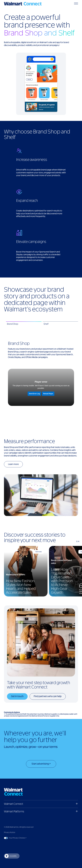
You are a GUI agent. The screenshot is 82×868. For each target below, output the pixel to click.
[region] (41, 571)
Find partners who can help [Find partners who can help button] (48, 696)
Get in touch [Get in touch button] (17, 696)
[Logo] (23, 4)
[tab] (24, 324)
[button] (41, 804)
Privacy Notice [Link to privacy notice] (10, 833)
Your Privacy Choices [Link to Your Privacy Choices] (22, 838)
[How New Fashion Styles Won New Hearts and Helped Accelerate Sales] (26, 571)
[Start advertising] (41, 764)
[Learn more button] (15, 465)
